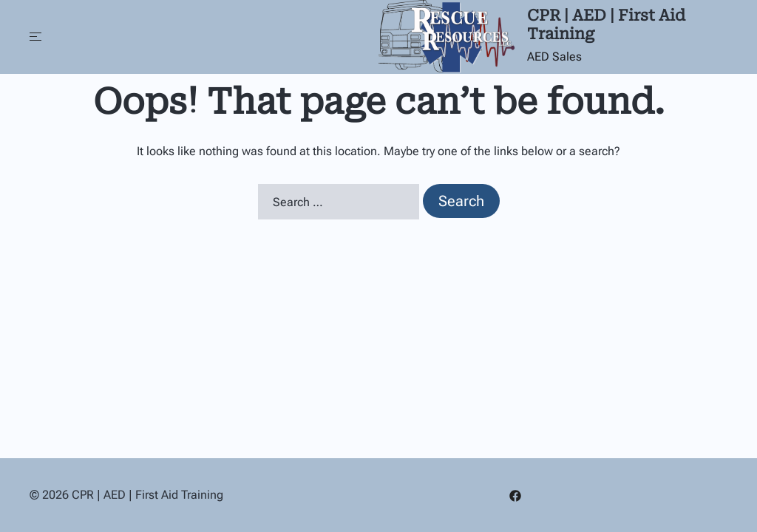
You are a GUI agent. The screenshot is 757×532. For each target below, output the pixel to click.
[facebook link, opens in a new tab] (515, 495)
